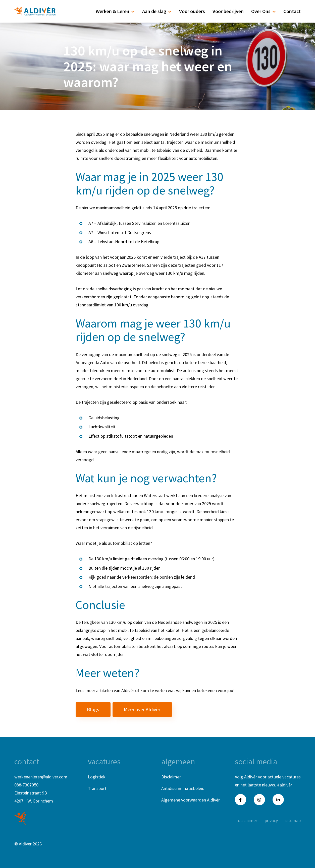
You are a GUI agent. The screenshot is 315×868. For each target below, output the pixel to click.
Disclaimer (171, 777)
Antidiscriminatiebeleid (183, 788)
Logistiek (97, 777)
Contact (292, 11)
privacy (271, 820)
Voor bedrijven (228, 11)
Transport (97, 788)
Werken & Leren (115, 11)
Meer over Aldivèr (142, 709)
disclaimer (248, 820)
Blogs (93, 709)
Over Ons (264, 11)
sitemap (293, 820)
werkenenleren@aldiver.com (41, 777)
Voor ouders (192, 11)
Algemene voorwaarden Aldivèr (191, 800)
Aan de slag (157, 11)
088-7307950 (26, 785)
